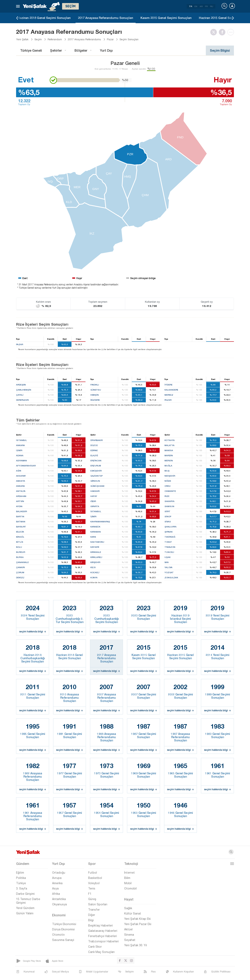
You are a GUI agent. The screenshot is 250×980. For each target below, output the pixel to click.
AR (201, 6)
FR (206, 6)
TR (190, 6)
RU (212, 6)
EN (196, 6)
